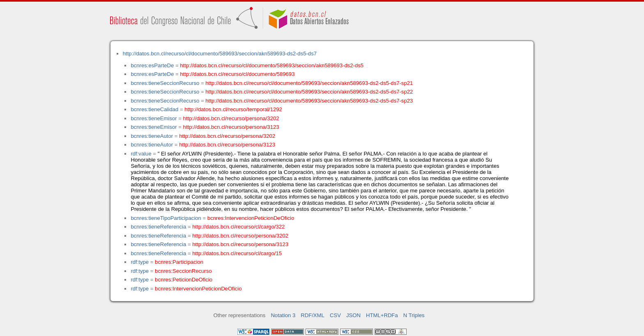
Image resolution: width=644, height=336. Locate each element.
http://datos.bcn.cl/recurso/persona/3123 (231, 127)
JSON (353, 315)
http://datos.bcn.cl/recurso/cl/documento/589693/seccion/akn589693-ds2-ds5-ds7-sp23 (309, 101)
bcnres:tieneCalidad (154, 109)
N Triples (414, 315)
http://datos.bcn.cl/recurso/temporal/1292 (233, 109)
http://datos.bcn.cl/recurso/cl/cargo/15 (237, 253)
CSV (335, 315)
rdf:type (140, 262)
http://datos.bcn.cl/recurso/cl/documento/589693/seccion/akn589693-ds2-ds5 (272, 65)
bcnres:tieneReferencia (158, 227)
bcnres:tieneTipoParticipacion (166, 218)
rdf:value (141, 154)
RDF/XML (313, 315)
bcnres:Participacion (179, 262)
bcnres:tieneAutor (152, 136)
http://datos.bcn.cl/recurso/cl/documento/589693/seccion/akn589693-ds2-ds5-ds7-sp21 (309, 83)
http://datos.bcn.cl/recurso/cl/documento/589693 (237, 74)
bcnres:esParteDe (152, 65)
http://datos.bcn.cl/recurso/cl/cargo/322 (238, 227)
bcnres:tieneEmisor (154, 118)
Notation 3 (283, 315)
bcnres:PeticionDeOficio (184, 280)
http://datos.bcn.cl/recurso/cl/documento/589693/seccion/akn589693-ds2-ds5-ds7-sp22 (309, 92)
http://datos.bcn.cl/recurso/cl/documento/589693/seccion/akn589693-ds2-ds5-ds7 (220, 54)
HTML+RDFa (382, 315)
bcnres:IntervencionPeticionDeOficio (251, 218)
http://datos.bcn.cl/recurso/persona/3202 (231, 118)
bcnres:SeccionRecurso (183, 271)
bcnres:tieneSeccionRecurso (165, 83)
